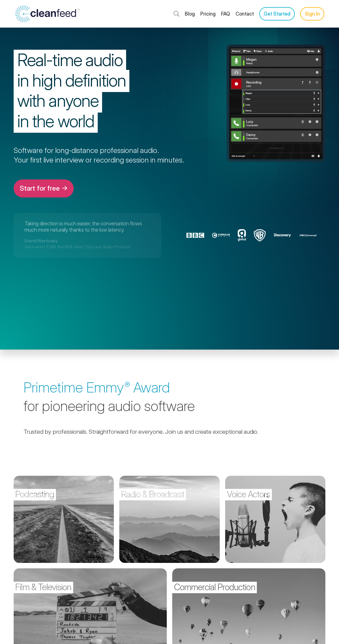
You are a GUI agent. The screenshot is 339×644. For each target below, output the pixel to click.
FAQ (226, 14)
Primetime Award (97, 387)
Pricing (208, 14)
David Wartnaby (41, 241)
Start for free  (44, 188)
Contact (245, 14)
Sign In (312, 14)
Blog (190, 14)
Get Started (277, 14)
